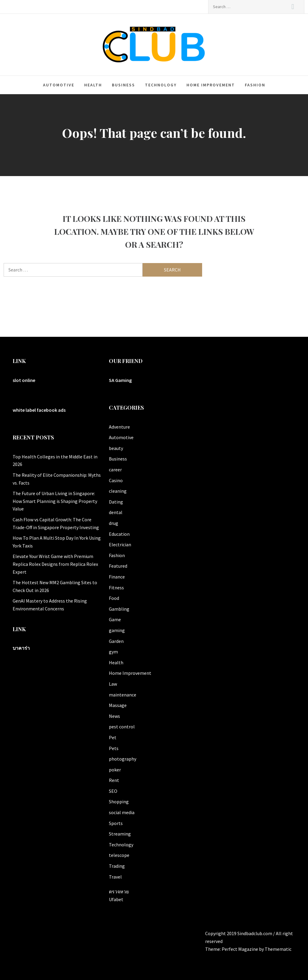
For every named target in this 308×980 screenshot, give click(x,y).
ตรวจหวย (119, 892)
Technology (161, 85)
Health (93, 85)
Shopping (119, 802)
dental (116, 512)
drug (114, 523)
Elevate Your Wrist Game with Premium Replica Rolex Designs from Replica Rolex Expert (55, 564)
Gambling (119, 609)
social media (122, 812)
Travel (115, 877)
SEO (113, 791)
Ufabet (116, 899)
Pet (113, 737)
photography (123, 759)
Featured (118, 566)
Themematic (278, 949)
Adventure (119, 427)
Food (114, 598)
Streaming (120, 834)
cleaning (118, 491)
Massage (118, 705)
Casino (116, 480)
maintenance (123, 695)
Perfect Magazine (240, 949)
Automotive (59, 85)
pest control (122, 727)
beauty (116, 448)
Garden (116, 641)
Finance (117, 577)
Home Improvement (211, 85)
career (115, 470)
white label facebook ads (39, 410)
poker (115, 770)
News (114, 716)
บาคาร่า (21, 648)
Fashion (255, 85)
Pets (114, 748)
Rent (114, 780)
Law (113, 684)
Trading (117, 866)
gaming (117, 630)
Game (115, 619)
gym (113, 652)
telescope (119, 855)
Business (123, 85)
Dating (116, 502)
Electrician (120, 544)
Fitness (116, 588)
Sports (116, 823)
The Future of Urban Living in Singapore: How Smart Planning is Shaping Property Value (55, 501)
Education (119, 534)
